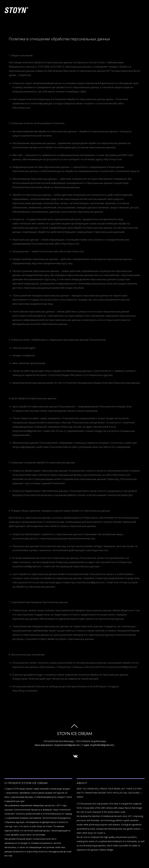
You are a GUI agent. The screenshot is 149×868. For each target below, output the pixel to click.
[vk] (75, 756)
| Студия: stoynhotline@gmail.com (97, 745)
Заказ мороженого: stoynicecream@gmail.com (57, 745)
